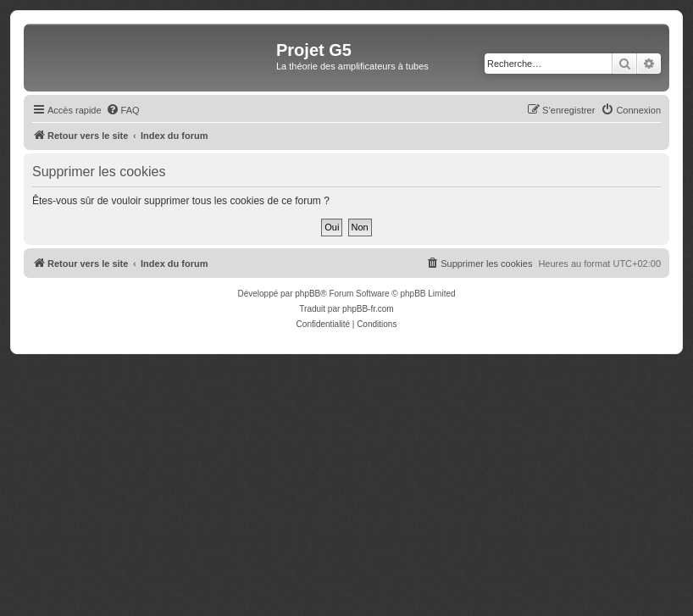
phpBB (308, 294)
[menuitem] (123, 110)
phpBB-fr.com (368, 309)
